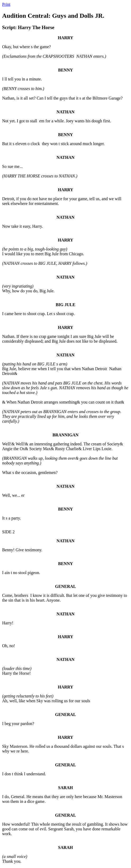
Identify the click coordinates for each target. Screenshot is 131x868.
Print (6, 4)
